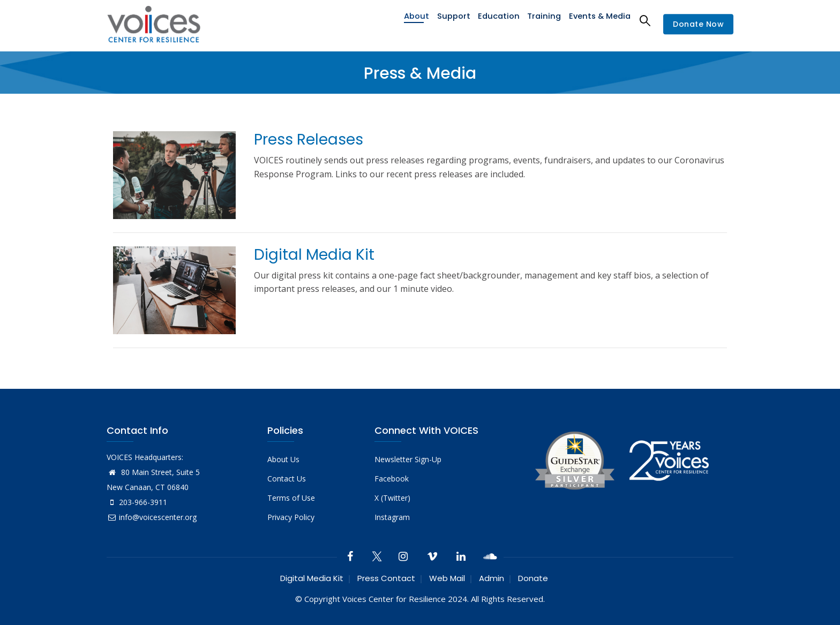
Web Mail (447, 578)
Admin (492, 578)
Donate (533, 578)
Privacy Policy (291, 517)
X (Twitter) (392, 498)
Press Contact (386, 578)
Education (496, 20)
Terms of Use (291, 498)
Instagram (392, 517)
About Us (283, 459)
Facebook (392, 479)
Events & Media (599, 20)
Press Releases (309, 140)
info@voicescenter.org (152, 517)
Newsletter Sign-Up (408, 459)
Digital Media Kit (314, 255)
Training (542, 20)
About (410, 20)
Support (449, 20)
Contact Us (287, 479)
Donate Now (698, 24)
